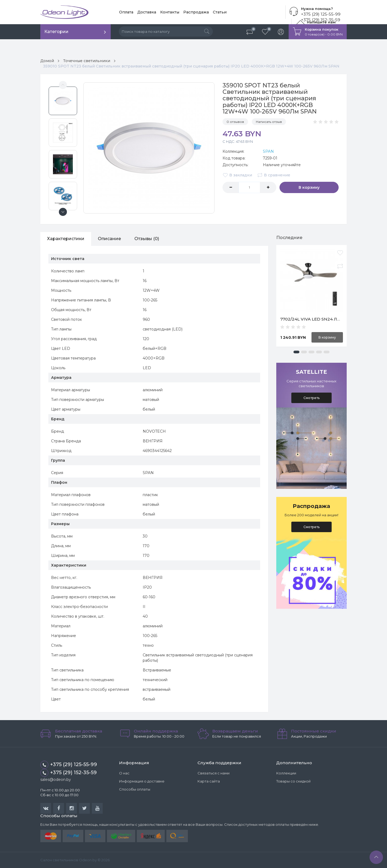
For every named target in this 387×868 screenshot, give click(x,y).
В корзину (309, 187)
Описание (109, 239)
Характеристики (66, 239)
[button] (296, 352)
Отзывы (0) (147, 239)
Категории (56, 32)
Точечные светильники (87, 61)
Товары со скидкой (293, 781)
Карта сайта (209, 781)
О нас (124, 773)
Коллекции (286, 773)
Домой (47, 61)
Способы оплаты (135, 789)
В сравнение (274, 175)
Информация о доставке (142, 781)
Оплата (126, 12)
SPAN (268, 151)
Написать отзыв (269, 122)
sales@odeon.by (56, 780)
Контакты (170, 12)
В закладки (237, 175)
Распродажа (196, 12)
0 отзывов (235, 122)
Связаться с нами (214, 773)
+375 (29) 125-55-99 (321, 14)
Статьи (220, 12)
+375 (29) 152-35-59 (69, 773)
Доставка (147, 12)
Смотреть (311, 398)
